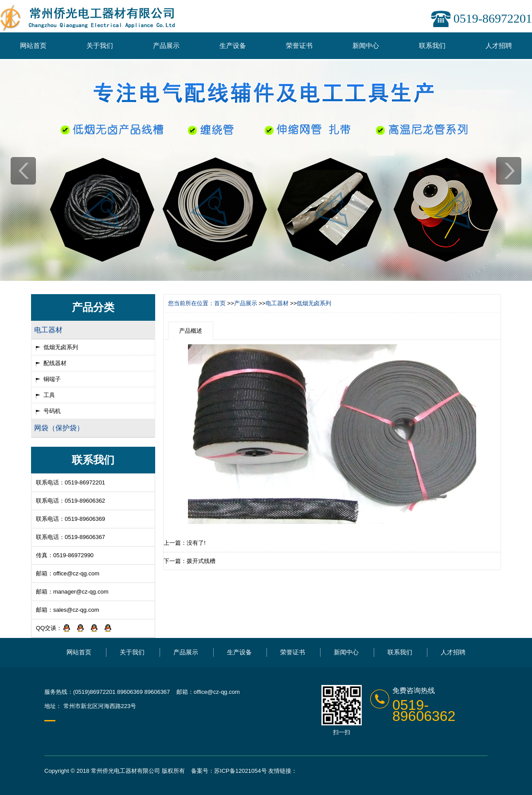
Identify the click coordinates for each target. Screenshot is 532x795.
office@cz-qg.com (76, 573)
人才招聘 (499, 45)
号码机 (52, 411)
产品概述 (191, 331)
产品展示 (166, 45)
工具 (49, 395)
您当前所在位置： (191, 303)
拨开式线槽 (201, 561)
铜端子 (52, 379)
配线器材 (55, 363)
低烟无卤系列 (61, 347)
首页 (220, 303)
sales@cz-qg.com (76, 610)
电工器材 (277, 303)
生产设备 (233, 45)
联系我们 (432, 45)
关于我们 (100, 45)
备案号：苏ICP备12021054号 (229, 771)
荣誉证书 (299, 45)
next (509, 171)
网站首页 (33, 45)
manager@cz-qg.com (81, 592)
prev (23, 171)
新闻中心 (366, 45)
